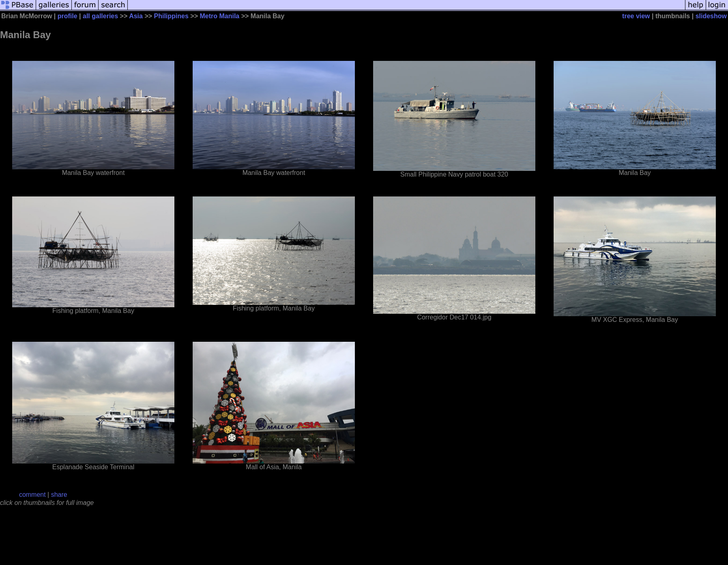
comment (32, 495)
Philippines (171, 16)
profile (68, 16)
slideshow (711, 16)
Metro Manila (219, 16)
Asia (136, 16)
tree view (636, 16)
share (59, 495)
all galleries (100, 16)
